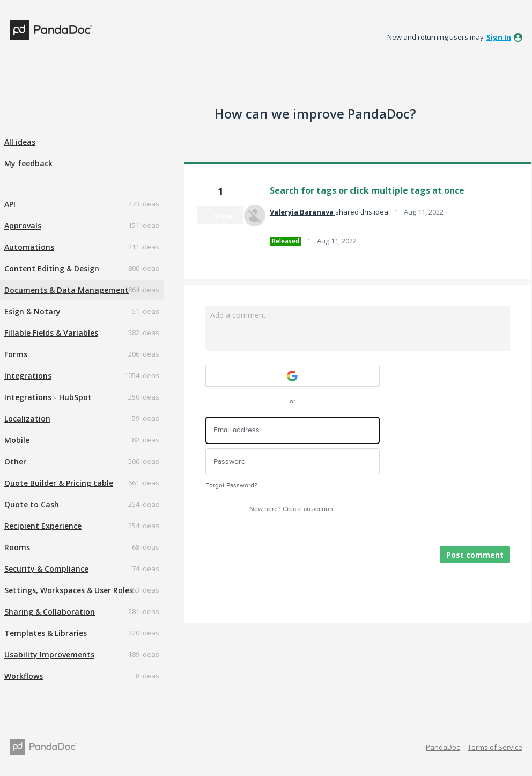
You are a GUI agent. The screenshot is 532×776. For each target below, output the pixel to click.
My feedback (28, 163)
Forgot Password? (231, 486)
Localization (27, 419)
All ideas (20, 142)
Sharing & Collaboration (50, 612)
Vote (224, 215)
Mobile (17, 440)
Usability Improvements (49, 655)
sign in (499, 37)
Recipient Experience (43, 526)
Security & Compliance (46, 569)
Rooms (17, 547)
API (10, 204)
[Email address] (293, 430)
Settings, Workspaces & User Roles (69, 590)
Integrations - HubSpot (48, 397)
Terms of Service (495, 747)
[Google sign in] (293, 376)
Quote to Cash (32, 504)
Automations (29, 247)
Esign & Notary (32, 311)
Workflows (24, 676)
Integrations (28, 376)
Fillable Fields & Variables (51, 333)
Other (15, 461)
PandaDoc (443, 747)
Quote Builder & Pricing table (59, 483)
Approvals (23, 226)
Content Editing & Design (52, 268)
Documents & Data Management (66, 290)
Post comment (475, 555)
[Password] (293, 462)
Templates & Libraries (46, 633)
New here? (292, 509)
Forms (16, 354)
